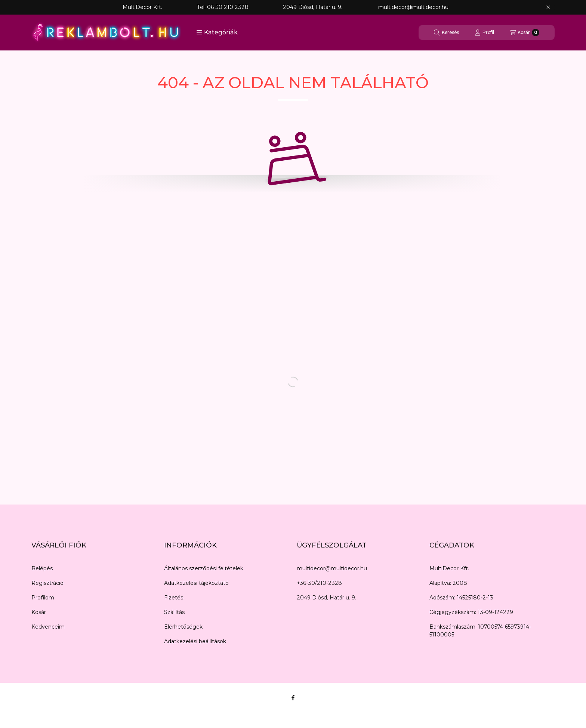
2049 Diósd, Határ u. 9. (326, 598)
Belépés (42, 568)
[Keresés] (446, 33)
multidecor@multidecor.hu (332, 568)
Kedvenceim (48, 627)
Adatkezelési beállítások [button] (195, 641)
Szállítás (174, 612)
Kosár (39, 612)
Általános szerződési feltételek (204, 568)
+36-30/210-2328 (319, 583)
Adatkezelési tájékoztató (196, 583)
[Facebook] (293, 698)
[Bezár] (548, 7)
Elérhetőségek (183, 627)
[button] (217, 33)
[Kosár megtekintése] (525, 33)
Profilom (43, 598)
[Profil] (484, 33)
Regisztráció (47, 583)
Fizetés (174, 598)
